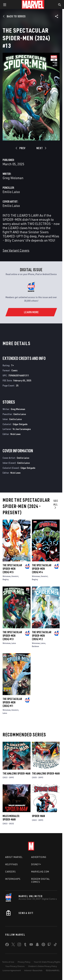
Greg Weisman (13, 178)
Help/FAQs (12, 864)
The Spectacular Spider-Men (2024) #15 (12, 569)
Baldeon (35, 646)
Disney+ (36, 864)
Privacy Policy (24, 962)
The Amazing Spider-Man (16, 773)
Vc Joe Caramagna (22, 429)
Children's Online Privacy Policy (42, 966)
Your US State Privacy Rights (47, 962)
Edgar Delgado (20, 424)
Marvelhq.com (40, 872)
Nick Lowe (15, 434)
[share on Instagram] (19, 945)
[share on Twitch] (49, 945)
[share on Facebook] (7, 945)
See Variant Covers (16, 250)
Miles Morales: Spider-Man (11, 818)
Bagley (6, 579)
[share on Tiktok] (55, 945)
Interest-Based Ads (33, 970)
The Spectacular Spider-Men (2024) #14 (42, 569)
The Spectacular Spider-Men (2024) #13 (12, 636)
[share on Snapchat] (37, 945)
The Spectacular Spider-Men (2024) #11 (12, 702)
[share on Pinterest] (43, 945)
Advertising (39, 857)
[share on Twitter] (13, 945)
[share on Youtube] (31, 945)
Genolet (15, 576)
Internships (13, 879)
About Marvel (14, 857)
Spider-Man (38, 816)
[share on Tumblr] (25, 945)
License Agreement (12, 970)
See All (56, 504)
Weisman (7, 576)
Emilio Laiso (11, 192)
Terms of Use (8, 962)
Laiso (14, 643)
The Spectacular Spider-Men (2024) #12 (42, 636)
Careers (10, 872)
